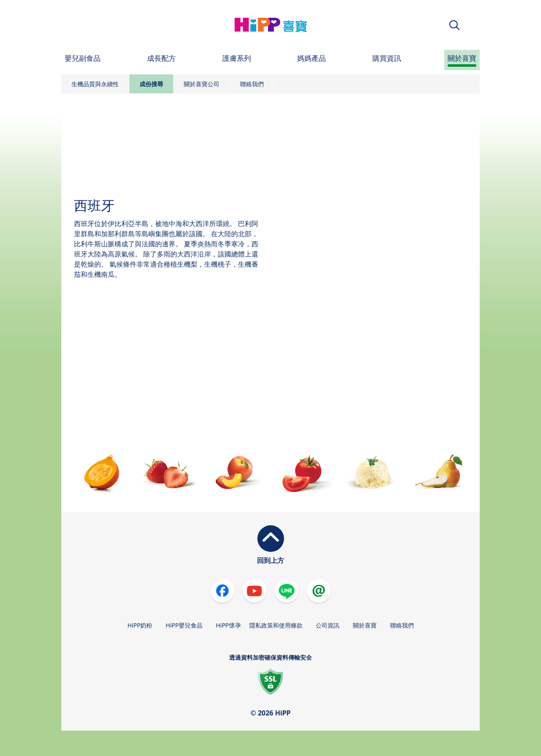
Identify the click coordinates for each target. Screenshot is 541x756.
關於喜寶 (365, 625)
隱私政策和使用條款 (276, 625)
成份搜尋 (151, 84)
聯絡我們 (252, 84)
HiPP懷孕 (228, 625)
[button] (454, 25)
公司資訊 (328, 625)
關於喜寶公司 (202, 84)
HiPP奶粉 (140, 625)
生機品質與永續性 (95, 84)
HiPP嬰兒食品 (184, 625)
